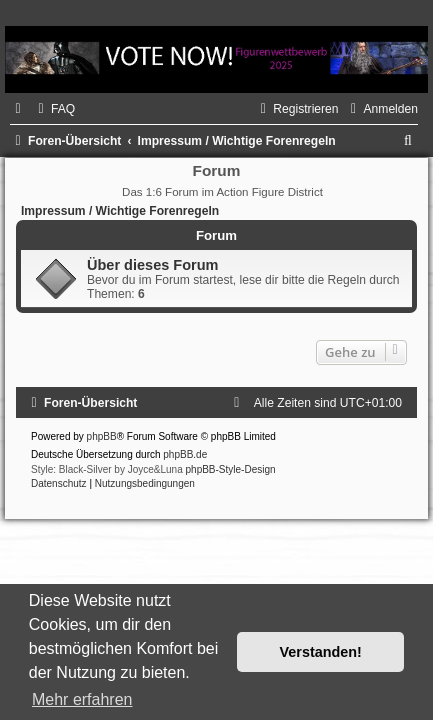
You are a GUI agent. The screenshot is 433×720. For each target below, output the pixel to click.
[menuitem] (54, 109)
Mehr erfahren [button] (82, 699)
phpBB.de (185, 454)
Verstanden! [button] (321, 652)
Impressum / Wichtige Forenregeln (120, 211)
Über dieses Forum (152, 265)
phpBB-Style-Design (231, 469)
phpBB (102, 436)
